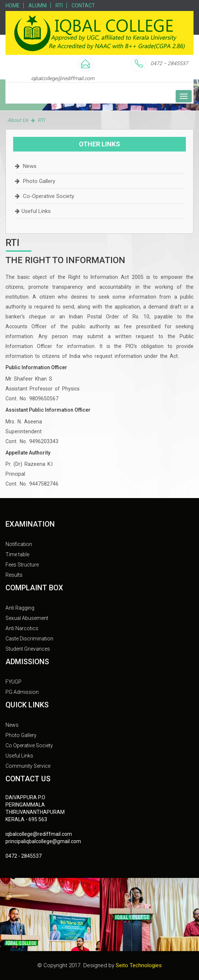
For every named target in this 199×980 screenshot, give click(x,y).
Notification (19, 544)
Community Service (28, 766)
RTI (59, 5)
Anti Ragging (20, 608)
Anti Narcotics (22, 628)
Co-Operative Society (49, 196)
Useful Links (36, 211)
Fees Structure (22, 565)
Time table (17, 554)
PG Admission (22, 692)
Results (14, 575)
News (30, 166)
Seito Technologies (139, 965)
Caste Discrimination (29, 639)
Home (13, 5)
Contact (83, 5)
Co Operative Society (29, 745)
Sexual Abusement (27, 618)
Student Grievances (28, 649)
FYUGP (14, 682)
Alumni (38, 5)
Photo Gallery (39, 181)
